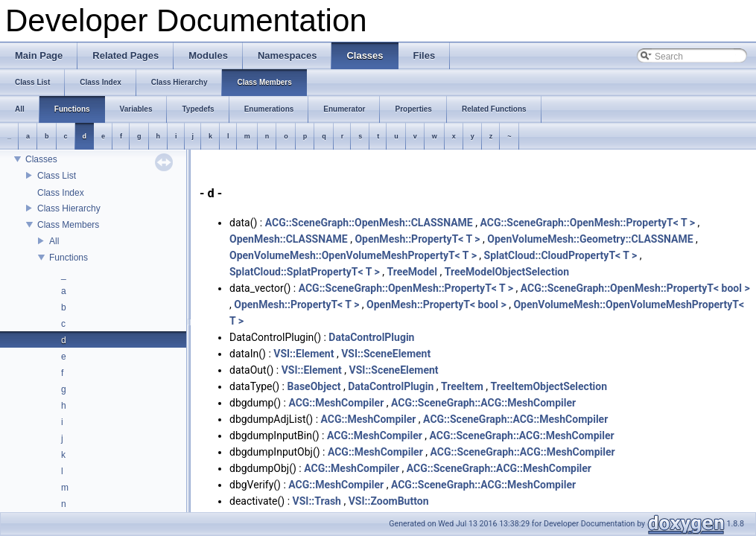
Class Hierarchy (69, 208)
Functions (69, 258)
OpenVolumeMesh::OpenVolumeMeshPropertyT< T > (353, 255)
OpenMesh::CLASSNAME (289, 239)
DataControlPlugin (371, 337)
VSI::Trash (317, 501)
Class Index (61, 193)
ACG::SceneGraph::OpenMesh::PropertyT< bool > (635, 288)
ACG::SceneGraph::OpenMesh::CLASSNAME (369, 223)
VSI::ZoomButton (389, 501)
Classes (41, 159)
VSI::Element (304, 354)
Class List (57, 176)
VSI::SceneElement (386, 354)
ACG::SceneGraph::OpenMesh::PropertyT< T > (587, 223)
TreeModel (412, 272)
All (54, 241)
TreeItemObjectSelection (549, 386)
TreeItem (462, 386)
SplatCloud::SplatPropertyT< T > (305, 272)
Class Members (68, 225)
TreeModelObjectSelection (507, 272)
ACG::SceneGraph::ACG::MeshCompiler (483, 403)
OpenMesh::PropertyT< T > (417, 239)
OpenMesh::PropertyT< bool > (436, 304)
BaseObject (314, 386)
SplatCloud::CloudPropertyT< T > (561, 255)
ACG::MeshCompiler (336, 403)
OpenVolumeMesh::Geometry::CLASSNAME (590, 239)
